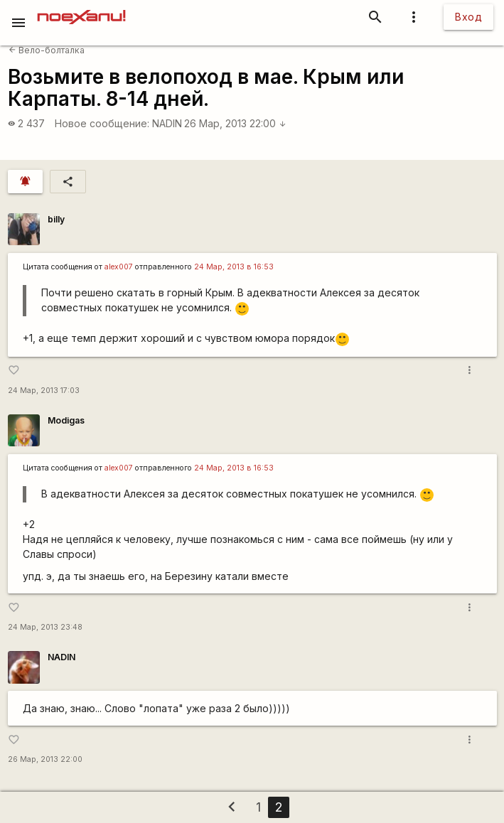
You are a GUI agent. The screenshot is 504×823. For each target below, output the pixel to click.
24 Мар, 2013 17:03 (44, 391)
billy (56, 219)
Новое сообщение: (102, 123)
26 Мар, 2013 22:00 (235, 123)
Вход (468, 17)
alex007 (119, 267)
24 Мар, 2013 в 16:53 (234, 267)
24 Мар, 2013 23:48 (45, 627)
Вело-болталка (47, 50)
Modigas (66, 420)
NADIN (167, 123)
